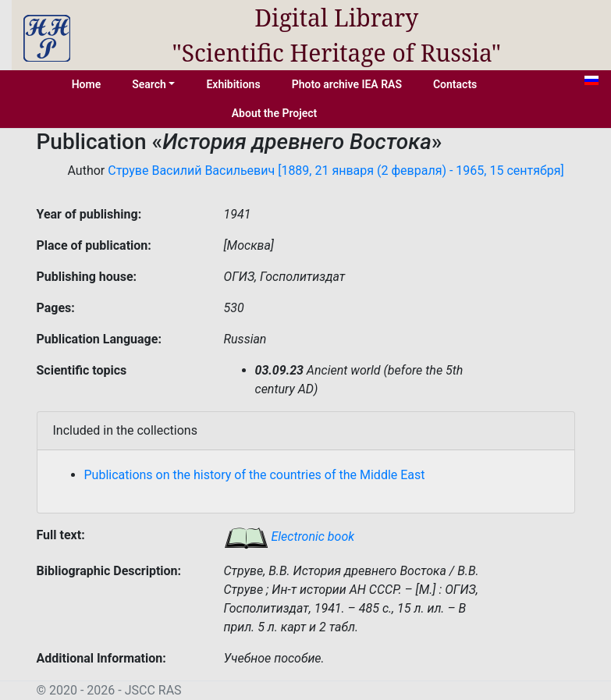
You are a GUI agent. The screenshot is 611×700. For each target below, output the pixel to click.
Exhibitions (233, 84)
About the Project (275, 113)
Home (87, 84)
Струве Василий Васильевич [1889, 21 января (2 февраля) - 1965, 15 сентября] (336, 171)
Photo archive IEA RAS (347, 84)
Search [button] (149, 84)
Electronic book (290, 537)
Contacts (455, 84)
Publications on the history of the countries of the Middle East (255, 475)
